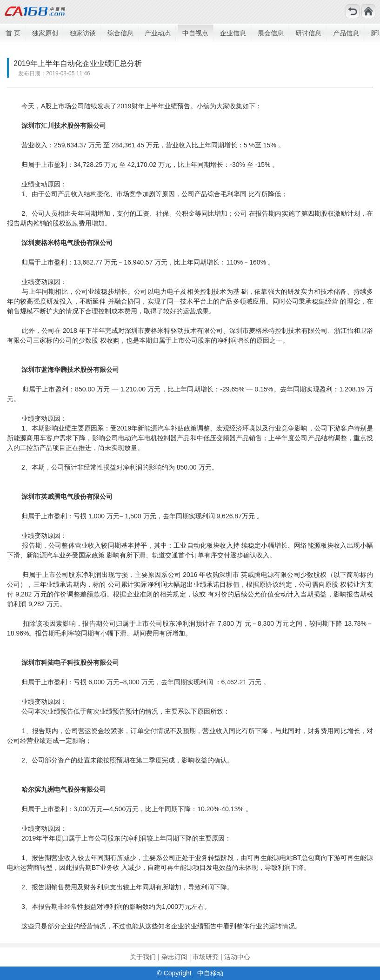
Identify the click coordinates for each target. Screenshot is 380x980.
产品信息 (346, 33)
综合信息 (120, 33)
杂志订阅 (174, 957)
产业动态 (158, 33)
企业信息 (233, 33)
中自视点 (195, 33)
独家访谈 (83, 33)
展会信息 (271, 33)
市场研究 (206, 957)
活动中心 (237, 957)
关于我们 (143, 957)
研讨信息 (308, 33)
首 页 (13, 33)
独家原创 (45, 33)
